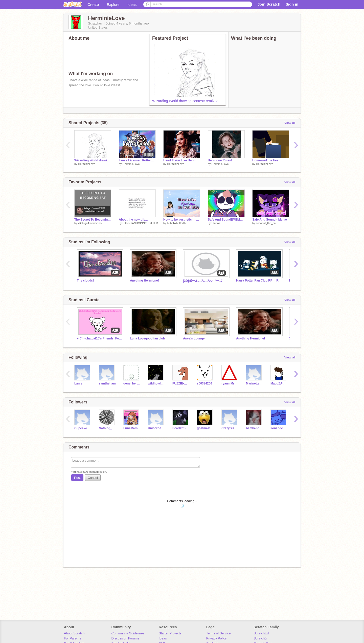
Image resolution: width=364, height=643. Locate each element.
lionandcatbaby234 (279, 428)
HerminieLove (87, 164)
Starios (216, 223)
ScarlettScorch (181, 428)
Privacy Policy (217, 638)
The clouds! (85, 281)
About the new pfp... (133, 220)
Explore (113, 4)
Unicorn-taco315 (156, 428)
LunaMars (131, 428)
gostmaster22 (205, 428)
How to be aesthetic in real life (182, 220)
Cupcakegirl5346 (83, 428)
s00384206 (204, 383)
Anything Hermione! (144, 281)
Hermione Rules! (220, 160)
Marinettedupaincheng (254, 383)
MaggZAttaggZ (279, 383)
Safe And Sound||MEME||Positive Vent (226, 220)
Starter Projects (170, 633)
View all (290, 123)
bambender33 (254, 428)
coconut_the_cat (266, 223)
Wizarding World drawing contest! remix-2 (185, 101)
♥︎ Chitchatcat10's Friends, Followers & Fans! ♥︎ (100, 338)
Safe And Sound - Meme (270, 220)
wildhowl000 (156, 383)
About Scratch (74, 633)
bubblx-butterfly (177, 223)
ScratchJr (260, 638)
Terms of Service (219, 633)
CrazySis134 (230, 428)
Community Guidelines (128, 633)
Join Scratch (269, 4)
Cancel (93, 478)
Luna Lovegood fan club (147, 338)
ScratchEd (261, 633)
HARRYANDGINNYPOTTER (140, 223)
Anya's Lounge (194, 338)
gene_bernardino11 (132, 383)
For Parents (73, 638)
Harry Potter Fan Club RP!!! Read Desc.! (259, 281)
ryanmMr (228, 383)
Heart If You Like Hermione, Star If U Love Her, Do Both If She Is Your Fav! (182, 160)
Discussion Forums (125, 638)
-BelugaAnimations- (90, 223)
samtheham (107, 383)
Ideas (132, 4)
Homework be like (265, 160)
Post (77, 478)
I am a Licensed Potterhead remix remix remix (137, 160)
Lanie (78, 383)
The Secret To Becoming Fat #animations (93, 220)
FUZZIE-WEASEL (181, 383)
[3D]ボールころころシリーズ (203, 281)
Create (93, 4)
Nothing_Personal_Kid (107, 428)
